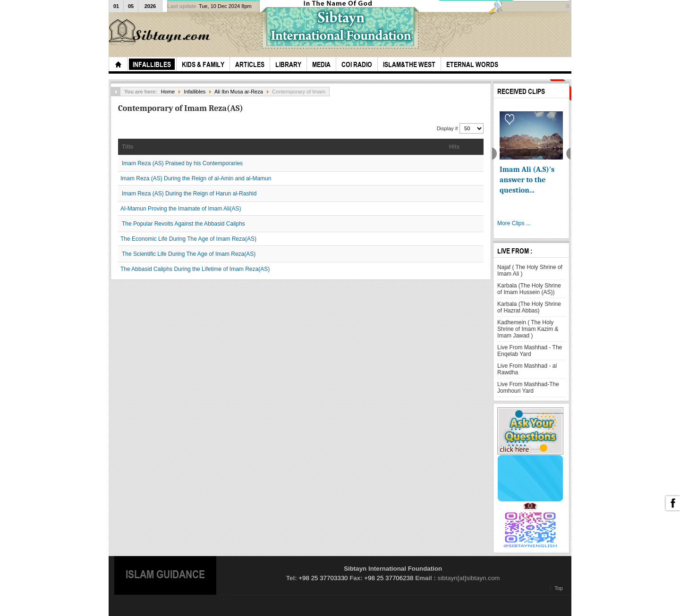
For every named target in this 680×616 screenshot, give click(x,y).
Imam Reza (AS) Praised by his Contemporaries (182, 163)
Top (559, 588)
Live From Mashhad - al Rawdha (527, 369)
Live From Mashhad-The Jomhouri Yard (528, 388)
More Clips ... (514, 223)
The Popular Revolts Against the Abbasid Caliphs (183, 224)
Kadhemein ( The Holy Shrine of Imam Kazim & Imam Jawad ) (528, 329)
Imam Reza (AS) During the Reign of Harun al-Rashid (189, 194)
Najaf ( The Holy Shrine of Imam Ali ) (530, 270)
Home (168, 92)
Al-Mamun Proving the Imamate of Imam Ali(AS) (181, 209)
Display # (448, 128)
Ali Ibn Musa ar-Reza (239, 92)
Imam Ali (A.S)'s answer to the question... (527, 180)
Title (127, 147)
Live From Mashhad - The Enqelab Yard (530, 351)
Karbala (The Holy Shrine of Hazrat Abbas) (529, 307)
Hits (455, 147)
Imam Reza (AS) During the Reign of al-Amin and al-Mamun (196, 178)
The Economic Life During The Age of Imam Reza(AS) (188, 239)
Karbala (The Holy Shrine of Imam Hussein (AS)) (529, 289)
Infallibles (195, 92)
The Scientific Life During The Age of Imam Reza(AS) (189, 254)
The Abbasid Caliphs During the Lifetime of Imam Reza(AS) (195, 269)
